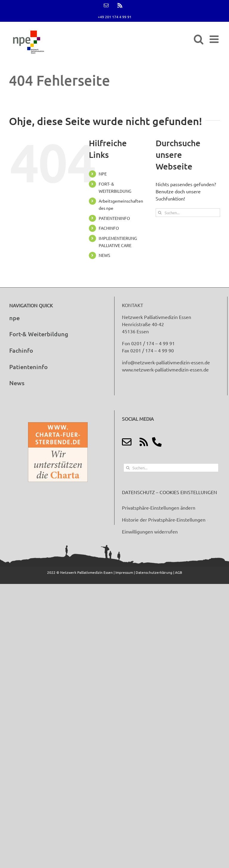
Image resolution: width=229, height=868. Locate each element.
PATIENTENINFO (114, 218)
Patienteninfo (28, 367)
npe (14, 318)
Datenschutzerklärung (154, 572)
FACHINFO (109, 228)
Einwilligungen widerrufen (150, 531)
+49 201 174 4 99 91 (115, 17)
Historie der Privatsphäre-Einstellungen (164, 519)
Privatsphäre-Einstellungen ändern (159, 508)
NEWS (104, 255)
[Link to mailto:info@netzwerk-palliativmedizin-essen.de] (127, 442)
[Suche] (160, 213)
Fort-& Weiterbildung (39, 334)
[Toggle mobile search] (199, 39)
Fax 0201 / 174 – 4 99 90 (148, 350)
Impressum (125, 572)
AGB (179, 572)
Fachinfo (21, 350)
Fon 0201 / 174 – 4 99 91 (148, 343)
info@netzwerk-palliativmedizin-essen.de (166, 362)
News (17, 383)
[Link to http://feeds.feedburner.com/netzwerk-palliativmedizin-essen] (144, 442)
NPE (103, 174)
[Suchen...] (188, 213)
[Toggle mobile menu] (215, 39)
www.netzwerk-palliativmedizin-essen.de (165, 369)
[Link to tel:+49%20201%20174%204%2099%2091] (157, 442)
